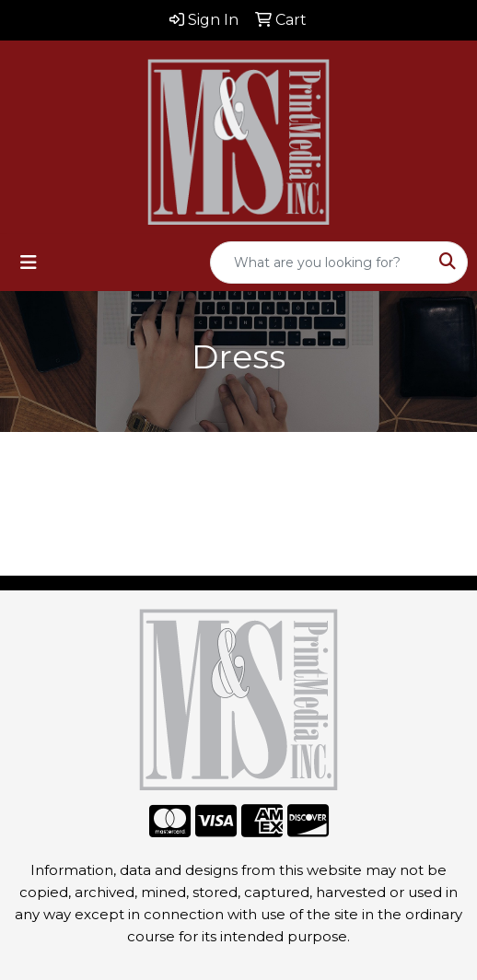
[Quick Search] (320, 262)
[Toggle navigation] (29, 262)
